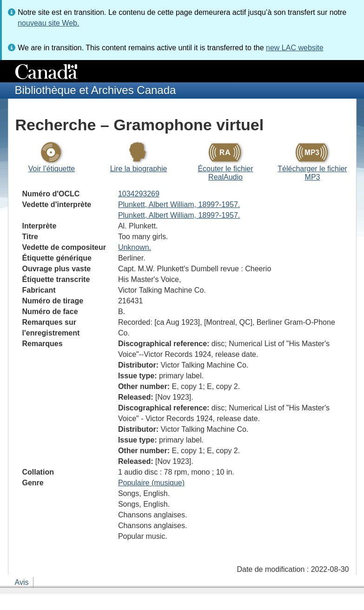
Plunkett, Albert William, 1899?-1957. (179, 204)
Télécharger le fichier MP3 (312, 173)
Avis (22, 582)
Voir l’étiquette (52, 169)
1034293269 (139, 194)
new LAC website (295, 48)
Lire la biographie (139, 169)
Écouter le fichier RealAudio (225, 173)
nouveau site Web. (48, 23)
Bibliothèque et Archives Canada (96, 90)
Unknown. (135, 247)
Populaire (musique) (151, 483)
